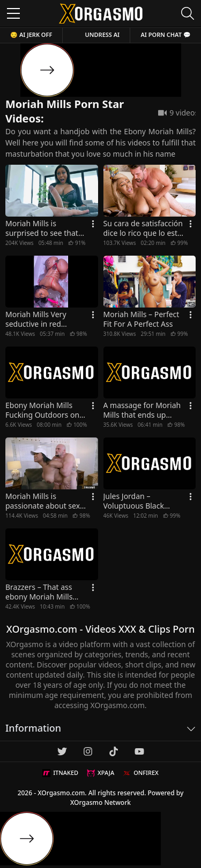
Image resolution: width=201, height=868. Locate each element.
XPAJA (100, 773)
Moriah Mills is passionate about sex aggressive (43, 501)
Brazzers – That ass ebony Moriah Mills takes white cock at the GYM (46, 592)
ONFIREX (141, 773)
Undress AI (103, 34)
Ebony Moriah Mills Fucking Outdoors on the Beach (42, 410)
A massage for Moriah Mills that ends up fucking (142, 410)
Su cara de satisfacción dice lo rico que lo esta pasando (143, 228)
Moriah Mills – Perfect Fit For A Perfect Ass (142, 319)
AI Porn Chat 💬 (165, 34)
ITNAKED (60, 773)
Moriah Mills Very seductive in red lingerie (36, 319)
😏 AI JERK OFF (31, 34)
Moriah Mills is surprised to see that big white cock (42, 228)
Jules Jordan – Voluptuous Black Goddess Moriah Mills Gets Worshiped (142, 501)
